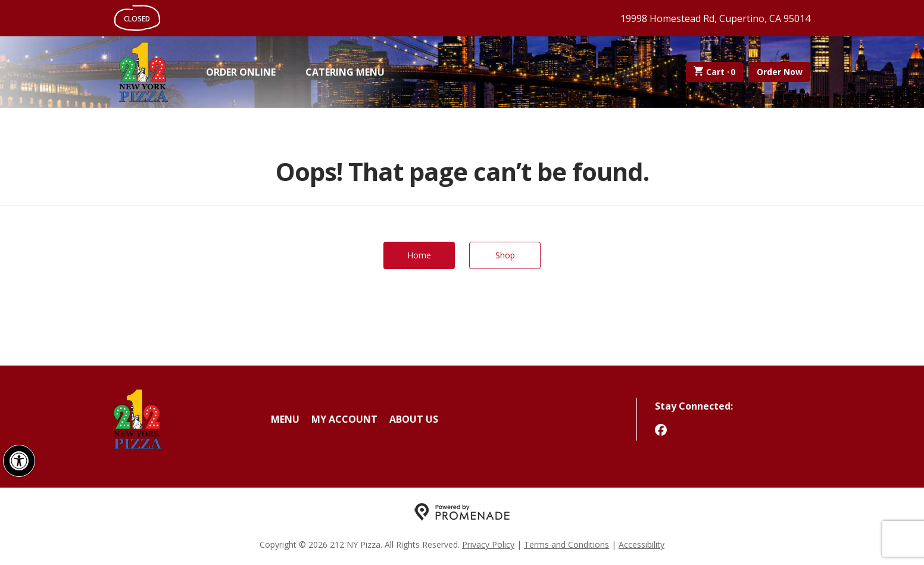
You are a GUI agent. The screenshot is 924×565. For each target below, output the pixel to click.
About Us (414, 419)
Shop (505, 255)
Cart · (715, 72)
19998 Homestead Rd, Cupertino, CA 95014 (715, 18)
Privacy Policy (488, 544)
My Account (344, 419)
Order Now (780, 72)
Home (419, 255)
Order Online (241, 72)
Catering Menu (345, 72)
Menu (285, 419)
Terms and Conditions (566, 544)
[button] (19, 461)
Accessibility (642, 544)
